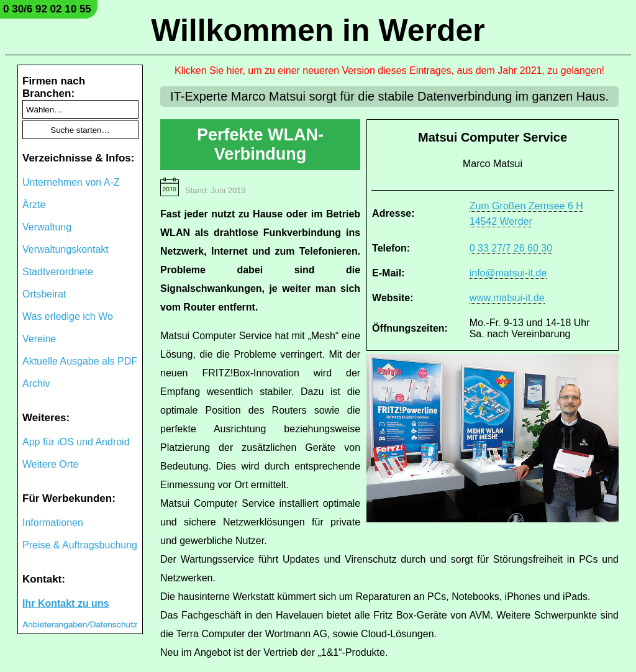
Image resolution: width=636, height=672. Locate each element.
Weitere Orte (50, 464)
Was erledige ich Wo (68, 316)
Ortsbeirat (44, 294)
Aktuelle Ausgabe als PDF (80, 361)
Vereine (39, 339)
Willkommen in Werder (318, 30)
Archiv (36, 384)
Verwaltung (47, 227)
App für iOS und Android (76, 442)
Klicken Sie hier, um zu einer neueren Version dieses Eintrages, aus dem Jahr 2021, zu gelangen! (389, 70)
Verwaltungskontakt (66, 249)
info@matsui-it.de (508, 273)
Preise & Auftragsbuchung (80, 545)
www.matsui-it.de (507, 298)
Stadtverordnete (58, 272)
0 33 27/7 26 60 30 (511, 248)
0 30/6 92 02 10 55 (47, 9)
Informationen (53, 523)
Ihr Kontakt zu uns (66, 603)
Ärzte (34, 205)
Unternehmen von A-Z (71, 182)
